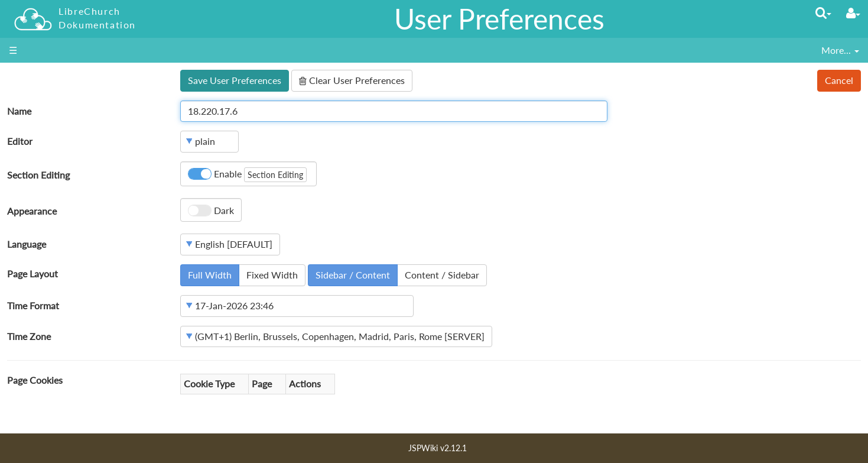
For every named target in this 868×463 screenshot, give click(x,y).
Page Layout (32, 273)
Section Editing (38, 175)
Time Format (33, 305)
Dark (211, 211)
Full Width (210, 275)
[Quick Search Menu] (823, 13)
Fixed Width (272, 275)
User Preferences (499, 19)
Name (19, 111)
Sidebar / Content (353, 275)
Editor (20, 141)
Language (27, 244)
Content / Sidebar (442, 275)
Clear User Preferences (352, 80)
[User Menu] (853, 13)
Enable (247, 175)
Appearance (32, 211)
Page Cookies (35, 380)
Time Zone (29, 336)
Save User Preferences (235, 80)
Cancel (839, 80)
